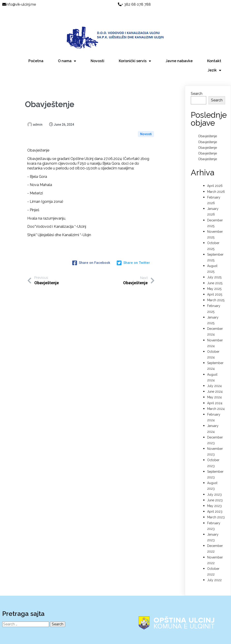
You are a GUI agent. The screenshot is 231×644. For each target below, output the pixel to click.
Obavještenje (207, 122)
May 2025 (214, 274)
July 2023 (214, 480)
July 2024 (214, 371)
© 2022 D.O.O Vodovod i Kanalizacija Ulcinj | (117, 639)
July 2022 (214, 566)
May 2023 (214, 491)
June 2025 (215, 269)
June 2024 (215, 377)
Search (197, 79)
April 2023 (215, 497)
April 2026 (215, 171)
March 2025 (216, 286)
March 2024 (216, 394)
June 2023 (215, 486)
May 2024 (214, 383)
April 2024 (215, 389)
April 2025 (215, 280)
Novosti (146, 113)
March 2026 (216, 177)
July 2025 (214, 263)
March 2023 (216, 503)
